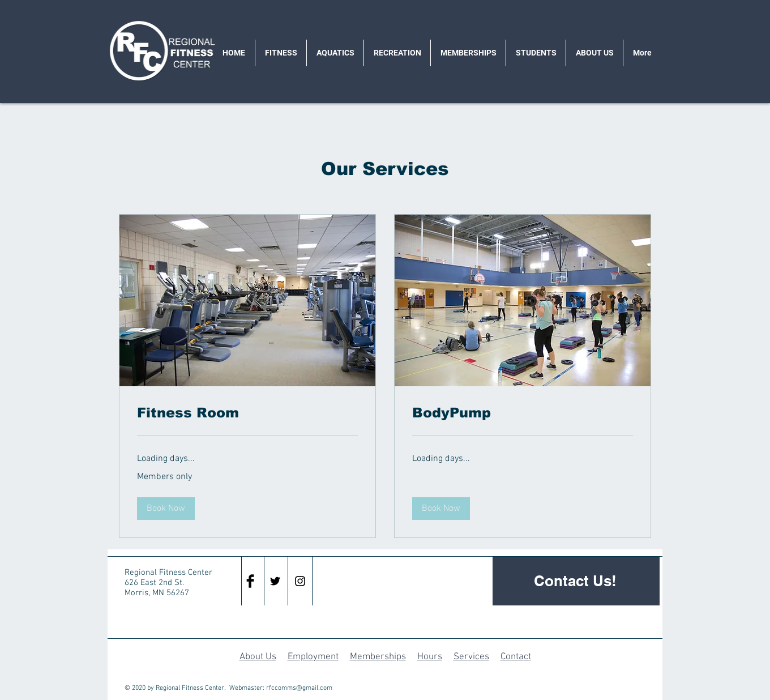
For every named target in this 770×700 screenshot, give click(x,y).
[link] (247, 413)
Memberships (378, 657)
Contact (516, 657)
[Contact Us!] (576, 581)
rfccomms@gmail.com (299, 688)
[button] (166, 509)
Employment (313, 657)
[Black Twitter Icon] (275, 581)
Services (471, 657)
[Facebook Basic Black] (250, 581)
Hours (430, 657)
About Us (258, 657)
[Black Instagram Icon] (300, 581)
